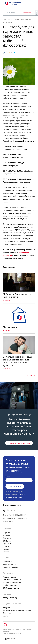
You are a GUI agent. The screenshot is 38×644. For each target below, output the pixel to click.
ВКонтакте (7, 613)
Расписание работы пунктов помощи (17, 610)
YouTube (6, 616)
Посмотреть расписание (19, 443)
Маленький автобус (10, 567)
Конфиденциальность (11, 585)
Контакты (7, 552)
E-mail (8, 476)
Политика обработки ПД (12, 580)
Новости (8, 20)
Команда (6, 535)
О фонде (6, 533)
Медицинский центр (11, 564)
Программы (7, 544)
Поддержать (27, 13)
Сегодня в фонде (23, 20)
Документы (7, 538)
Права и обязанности (11, 577)
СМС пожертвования (11, 588)
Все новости (31, 375)
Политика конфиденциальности (12, 633)
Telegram (6, 608)
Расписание (11, 13)
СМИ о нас (7, 541)
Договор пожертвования (12, 583)
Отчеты (6, 546)
